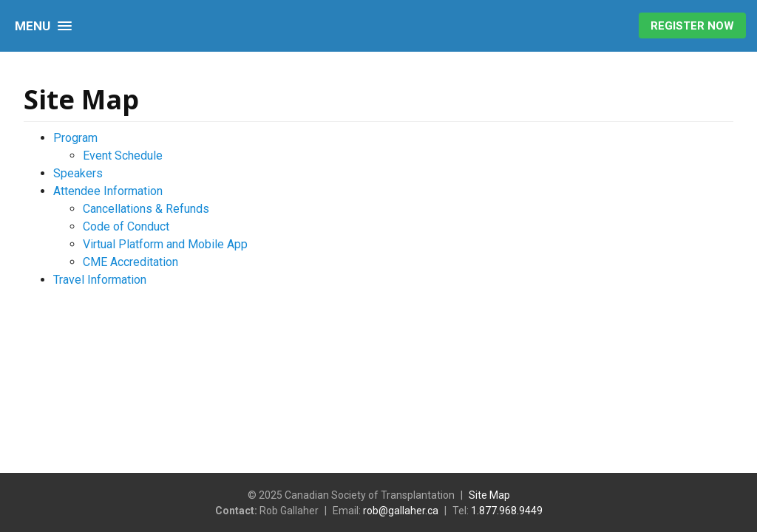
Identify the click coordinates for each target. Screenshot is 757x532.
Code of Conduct (126, 226)
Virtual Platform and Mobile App (165, 244)
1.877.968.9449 (507, 511)
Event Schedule (123, 156)
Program (75, 138)
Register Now (692, 26)
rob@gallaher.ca (401, 511)
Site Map (489, 495)
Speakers (78, 173)
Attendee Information (108, 191)
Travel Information (100, 280)
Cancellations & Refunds (146, 209)
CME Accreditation (130, 262)
